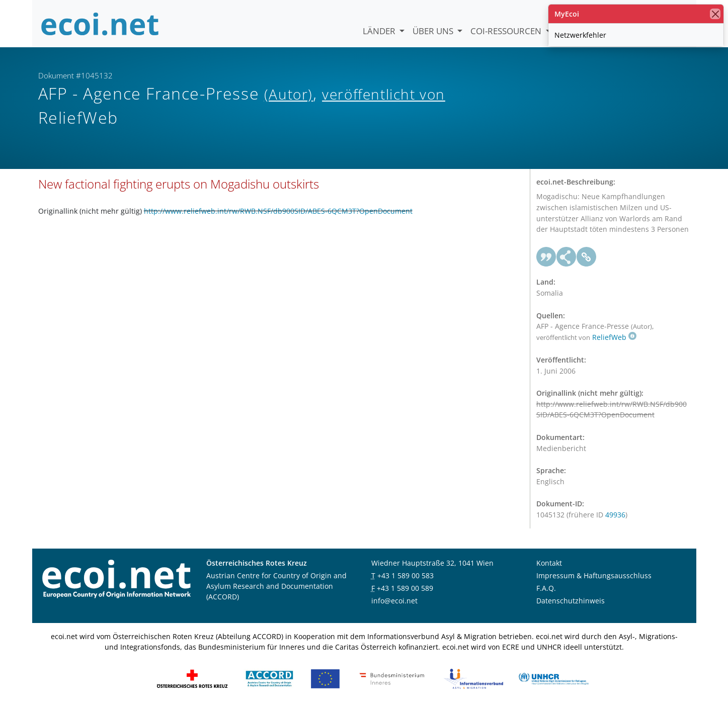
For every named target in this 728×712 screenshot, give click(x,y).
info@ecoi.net (394, 602)
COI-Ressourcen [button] (507, 31)
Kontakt (549, 564)
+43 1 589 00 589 (405, 590)
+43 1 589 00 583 (406, 577)
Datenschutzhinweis (571, 602)
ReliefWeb (614, 339)
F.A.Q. (546, 590)
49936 (615, 516)
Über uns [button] (434, 31)
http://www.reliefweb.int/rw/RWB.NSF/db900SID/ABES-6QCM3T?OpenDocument (278, 212)
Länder (380, 31)
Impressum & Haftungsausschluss (594, 577)
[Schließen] (715, 14)
